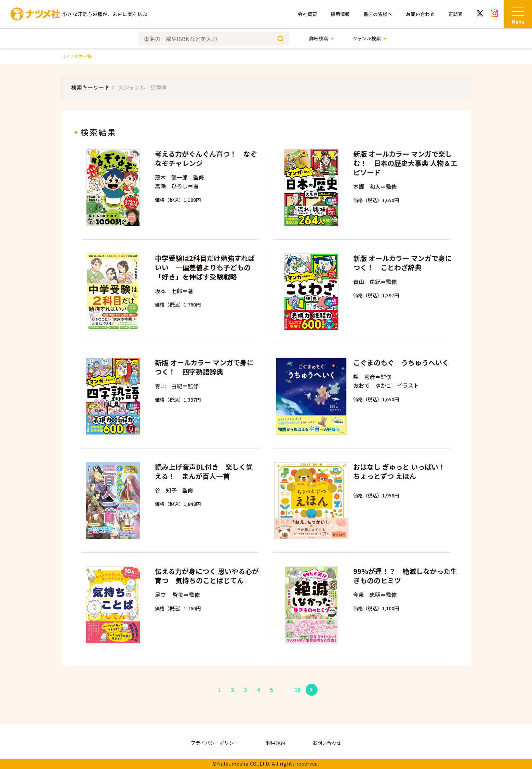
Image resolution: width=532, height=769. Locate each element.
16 (297, 690)
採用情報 (340, 14)
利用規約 (276, 743)
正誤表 (455, 14)
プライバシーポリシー (215, 743)
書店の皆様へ (378, 14)
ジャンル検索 (370, 38)
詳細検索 (322, 38)
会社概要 (307, 14)
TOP (65, 56)
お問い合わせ (420, 14)
